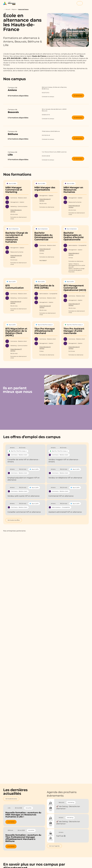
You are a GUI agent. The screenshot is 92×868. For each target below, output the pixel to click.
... (4, 9)
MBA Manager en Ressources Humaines (73, 190)
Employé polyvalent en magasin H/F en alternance (24, 479)
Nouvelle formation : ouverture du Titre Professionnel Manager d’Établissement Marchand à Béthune (23, 838)
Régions (14, 9)
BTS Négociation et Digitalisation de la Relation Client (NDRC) (16, 332)
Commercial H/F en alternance (61, 496)
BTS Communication (15, 287)
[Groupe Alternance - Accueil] (10, 3)
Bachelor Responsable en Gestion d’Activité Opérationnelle (74, 236)
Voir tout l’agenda (54, 846)
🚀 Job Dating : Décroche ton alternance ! (68, 808)
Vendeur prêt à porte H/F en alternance (23, 496)
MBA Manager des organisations (45, 189)
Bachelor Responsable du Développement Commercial (44, 236)
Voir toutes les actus (11, 799)
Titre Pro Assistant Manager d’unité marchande (74, 331)
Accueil (8, 9)
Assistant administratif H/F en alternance (65, 512)
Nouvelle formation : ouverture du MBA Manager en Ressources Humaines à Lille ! (23, 815)
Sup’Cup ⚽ (61, 836)
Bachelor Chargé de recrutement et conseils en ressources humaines (17, 237)
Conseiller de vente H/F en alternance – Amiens (23, 461)
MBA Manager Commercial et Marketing (14, 190)
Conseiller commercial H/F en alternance (24, 512)
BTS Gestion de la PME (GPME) (44, 287)
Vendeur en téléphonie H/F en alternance (65, 478)
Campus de (22, 89)
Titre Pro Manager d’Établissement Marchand (45, 331)
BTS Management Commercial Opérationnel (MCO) (75, 288)
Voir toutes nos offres (14, 520)
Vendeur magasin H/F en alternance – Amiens (64, 461)
